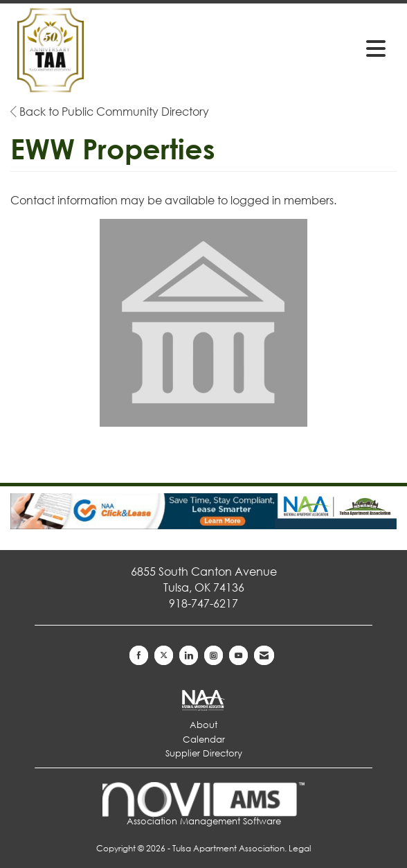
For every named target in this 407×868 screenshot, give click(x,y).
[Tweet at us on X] (164, 655)
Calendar (204, 739)
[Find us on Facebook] (139, 655)
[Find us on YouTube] (238, 655)
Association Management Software (204, 805)
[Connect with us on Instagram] (214, 655)
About (203, 725)
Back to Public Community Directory (110, 111)
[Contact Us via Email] (264, 655)
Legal (300, 848)
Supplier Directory (204, 753)
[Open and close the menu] (310, 48)
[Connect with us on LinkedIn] (189, 655)
